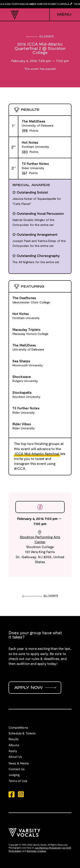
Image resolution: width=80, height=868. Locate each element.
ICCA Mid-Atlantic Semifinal (37, 454)
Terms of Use (18, 781)
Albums (14, 745)
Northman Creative (36, 851)
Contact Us (17, 769)
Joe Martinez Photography (48, 848)
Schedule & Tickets (22, 734)
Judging (14, 775)
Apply (13, 751)
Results (14, 739)
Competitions (18, 728)
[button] (60, 15)
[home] (14, 15)
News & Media (19, 764)
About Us (15, 757)
